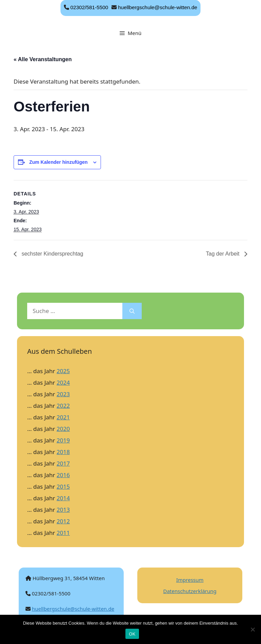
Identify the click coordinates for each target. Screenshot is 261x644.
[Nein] (253, 629)
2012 (63, 521)
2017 (63, 463)
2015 (63, 486)
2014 (63, 498)
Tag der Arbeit (223, 254)
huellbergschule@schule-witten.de (158, 7)
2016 (63, 475)
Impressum (190, 580)
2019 (63, 440)
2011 (63, 533)
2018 (63, 452)
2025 (63, 371)
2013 (63, 510)
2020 (63, 429)
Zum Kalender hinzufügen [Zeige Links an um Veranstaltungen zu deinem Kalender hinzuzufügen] (58, 162)
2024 (63, 382)
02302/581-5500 (89, 7)
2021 (63, 417)
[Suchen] (132, 311)
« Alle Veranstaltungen (43, 59)
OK (132, 634)
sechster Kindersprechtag (52, 254)
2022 (63, 406)
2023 (63, 394)
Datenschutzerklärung (190, 591)
